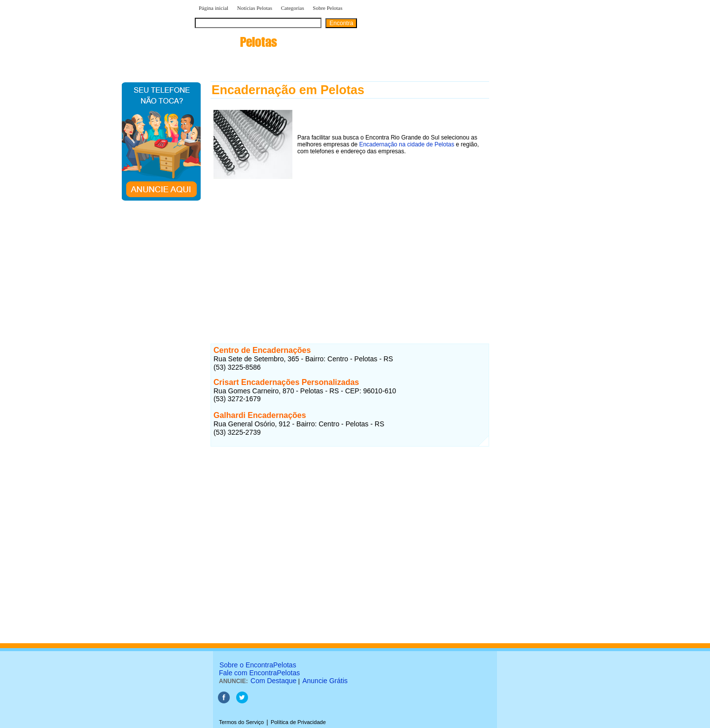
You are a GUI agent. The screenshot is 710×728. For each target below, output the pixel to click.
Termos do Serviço (241, 722)
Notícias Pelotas (255, 8)
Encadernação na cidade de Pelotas (407, 144)
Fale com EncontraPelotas (259, 673)
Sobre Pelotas (327, 8)
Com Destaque (273, 681)
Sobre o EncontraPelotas (258, 665)
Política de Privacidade (298, 722)
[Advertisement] (350, 251)
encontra (236, 42)
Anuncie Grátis (325, 681)
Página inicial (213, 8)
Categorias (293, 8)
